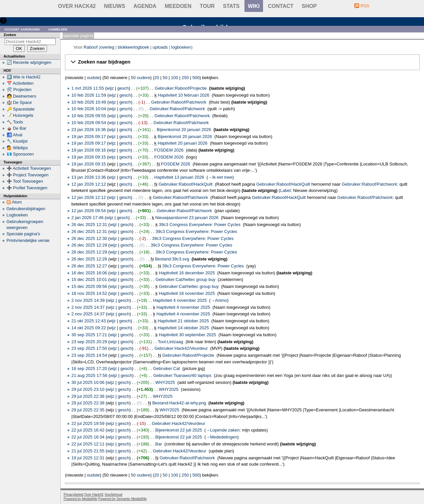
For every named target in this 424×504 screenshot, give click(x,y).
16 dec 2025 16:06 (89, 273)
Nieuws (115, 6)
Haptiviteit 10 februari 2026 (184, 95)
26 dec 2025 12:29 (89, 245)
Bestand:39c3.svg (172, 259)
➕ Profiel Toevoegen (27, 188)
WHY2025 (165, 382)
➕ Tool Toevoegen (25, 181)
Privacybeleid (73, 495)
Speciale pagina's (24, 234)
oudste (93, 78)
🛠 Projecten (19, 90)
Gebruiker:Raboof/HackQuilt (186, 184)
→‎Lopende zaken (223, 430)
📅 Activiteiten (20, 83)
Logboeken (17, 215)
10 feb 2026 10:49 (89, 102)
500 (196, 78)
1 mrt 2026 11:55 (88, 88)
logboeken (181, 47)
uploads (160, 47)
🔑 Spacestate (21, 109)
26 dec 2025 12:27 (89, 266)
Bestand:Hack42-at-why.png (179, 403)
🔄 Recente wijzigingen (29, 62)
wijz (110, 88)
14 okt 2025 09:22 (89, 328)
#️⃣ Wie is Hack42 (24, 77)
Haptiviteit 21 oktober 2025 (183, 321)
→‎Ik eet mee (220, 177)
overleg (107, 47)
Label (286, 190)
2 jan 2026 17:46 (88, 218)
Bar (159, 444)
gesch (123, 88)
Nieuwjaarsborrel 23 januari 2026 (187, 218)
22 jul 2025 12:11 (88, 444)
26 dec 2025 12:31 (89, 225)
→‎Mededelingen (221, 437)
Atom (17, 202)
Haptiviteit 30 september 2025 (188, 335)
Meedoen (178, 6)
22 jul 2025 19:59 (88, 423)
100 (175, 78)
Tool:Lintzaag (170, 342)
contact (281, 6)
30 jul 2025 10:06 (88, 382)
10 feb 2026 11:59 (89, 95)
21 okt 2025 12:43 (89, 321)
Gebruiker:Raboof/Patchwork (179, 102)
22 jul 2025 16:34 (88, 437)
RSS (365, 6)
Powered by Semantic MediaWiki (123, 499)
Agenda (145, 6)
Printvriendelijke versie (28, 240)
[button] (242, 62)
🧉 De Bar (17, 128)
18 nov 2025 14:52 (89, 293)
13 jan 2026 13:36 (89, 177)
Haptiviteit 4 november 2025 (180, 300)
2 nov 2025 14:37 (88, 307)
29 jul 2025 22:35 (88, 410)
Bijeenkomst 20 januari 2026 (184, 130)
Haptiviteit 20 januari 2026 (183, 143)
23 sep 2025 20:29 (89, 342)
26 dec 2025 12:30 (89, 238)
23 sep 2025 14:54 (89, 355)
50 (165, 78)
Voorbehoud (113, 495)
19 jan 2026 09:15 (89, 157)
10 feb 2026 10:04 (89, 109)
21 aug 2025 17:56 (89, 375)
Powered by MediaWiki (80, 499)
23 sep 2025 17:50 (89, 348)
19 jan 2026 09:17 (89, 137)
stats (231, 6)
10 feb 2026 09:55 (89, 116)
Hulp (13, 20)
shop (309, 6)
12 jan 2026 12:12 (89, 184)
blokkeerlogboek (134, 47)
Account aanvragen (22, 29)
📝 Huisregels (20, 115)
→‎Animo (219, 300)
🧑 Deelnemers (22, 96)
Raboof (90, 47)
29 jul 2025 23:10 (88, 389)
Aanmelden (58, 29)
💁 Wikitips (17, 148)
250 (185, 78)
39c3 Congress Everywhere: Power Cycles (200, 225)
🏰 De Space (19, 102)
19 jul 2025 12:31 (88, 458)
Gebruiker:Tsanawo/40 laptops (183, 375)
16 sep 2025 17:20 (89, 368)
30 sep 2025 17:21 (89, 335)
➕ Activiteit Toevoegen (29, 168)
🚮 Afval (15, 135)
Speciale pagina (78, 36)
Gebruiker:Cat (166, 368)
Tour (207, 6)
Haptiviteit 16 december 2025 (187, 273)
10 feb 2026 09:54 (89, 123)
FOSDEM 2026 (169, 150)
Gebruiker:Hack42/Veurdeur (181, 348)
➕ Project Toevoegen (28, 175)
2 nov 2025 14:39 (88, 300)
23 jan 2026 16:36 (89, 130)
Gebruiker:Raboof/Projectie (181, 88)
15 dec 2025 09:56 (89, 286)
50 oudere (141, 78)
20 (157, 78)
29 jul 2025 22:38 (88, 396)
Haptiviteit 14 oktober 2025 (183, 328)
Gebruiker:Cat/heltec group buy (185, 279)
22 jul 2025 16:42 (88, 430)
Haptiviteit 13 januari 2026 (179, 177)
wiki (254, 6)
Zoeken (10, 35)
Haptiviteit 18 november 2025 (187, 293)
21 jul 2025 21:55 (88, 451)
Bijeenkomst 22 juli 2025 (179, 430)
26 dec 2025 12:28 (89, 259)
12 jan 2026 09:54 (89, 211)
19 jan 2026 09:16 (89, 150)
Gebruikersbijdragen (26, 209)
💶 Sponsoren (20, 154)
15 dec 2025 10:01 (89, 279)
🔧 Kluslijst (17, 141)
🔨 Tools (15, 122)
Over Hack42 (77, 6)
